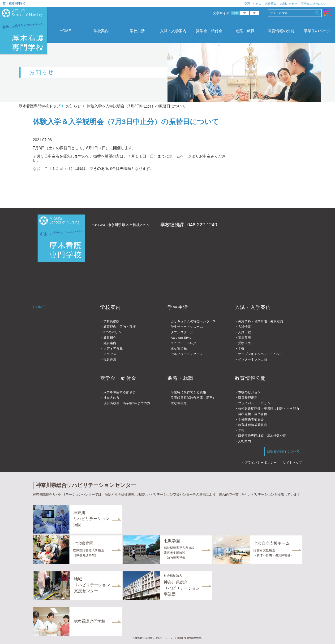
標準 (235, 13)
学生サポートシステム (187, 327)
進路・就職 (245, 31)
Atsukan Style (181, 338)
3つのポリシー (114, 332)
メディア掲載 (113, 348)
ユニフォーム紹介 (184, 343)
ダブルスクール (182, 332)
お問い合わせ (289, 4)
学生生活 (178, 307)
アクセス (110, 354)
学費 (241, 348)
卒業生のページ (317, 31)
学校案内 (101, 31)
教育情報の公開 (281, 31)
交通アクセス (253, 4)
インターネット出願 (253, 359)
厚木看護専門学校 (14, 3)
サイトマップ (292, 462)
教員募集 (271, 4)
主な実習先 (179, 348)
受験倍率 (245, 343)
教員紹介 (110, 338)
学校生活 (137, 31)
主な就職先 (179, 403)
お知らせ (73, 106)
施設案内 (110, 343)
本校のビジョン (249, 392)
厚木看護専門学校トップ (39, 106)
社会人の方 (112, 398)
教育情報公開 (250, 378)
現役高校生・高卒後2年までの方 (127, 403)
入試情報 (245, 327)
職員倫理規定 (248, 398)
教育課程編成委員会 (253, 425)
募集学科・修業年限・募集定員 (261, 321)
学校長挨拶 (112, 321)
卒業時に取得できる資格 (189, 392)
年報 (241, 430)
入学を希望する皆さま (120, 392)
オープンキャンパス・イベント (261, 354)
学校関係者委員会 (251, 419)
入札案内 (245, 441)
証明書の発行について (315, 4)
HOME (65, 31)
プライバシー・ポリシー (256, 403)
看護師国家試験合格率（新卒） (193, 398)
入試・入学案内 (173, 31)
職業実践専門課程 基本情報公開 (262, 436)
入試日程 (245, 332)
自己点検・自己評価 (253, 414)
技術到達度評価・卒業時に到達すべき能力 (269, 409)
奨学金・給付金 (209, 31)
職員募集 (110, 359)
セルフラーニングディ (187, 354)
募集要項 (245, 338)
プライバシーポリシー (261, 462)
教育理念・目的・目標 (120, 327)
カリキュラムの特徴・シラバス (193, 321)
